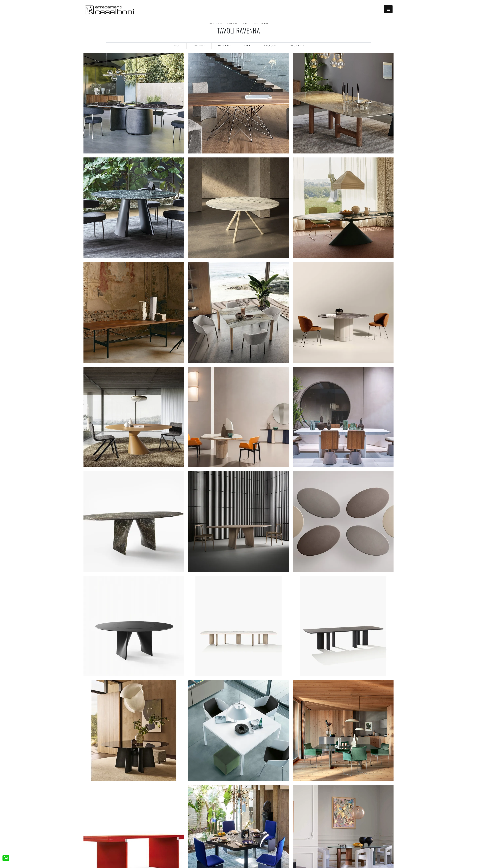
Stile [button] (248, 46)
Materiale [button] (225, 46)
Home (212, 24)
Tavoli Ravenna (260, 24)
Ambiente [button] (199, 46)
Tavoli (245, 24)
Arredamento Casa (228, 24)
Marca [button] (176, 46)
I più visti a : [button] (298, 46)
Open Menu (388, 9)
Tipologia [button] (270, 46)
